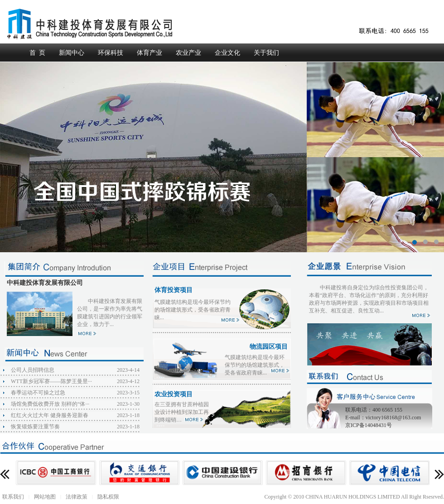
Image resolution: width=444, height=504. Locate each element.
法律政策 (77, 497)
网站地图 (45, 497)
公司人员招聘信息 (33, 370)
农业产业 (188, 53)
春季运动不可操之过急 (38, 393)
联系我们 (13, 497)
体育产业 (150, 53)
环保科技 (111, 53)
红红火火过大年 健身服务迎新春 (50, 415)
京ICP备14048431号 (369, 425)
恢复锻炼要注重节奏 (35, 427)
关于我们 (266, 53)
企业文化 (227, 53)
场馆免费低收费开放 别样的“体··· (50, 404)
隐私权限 (108, 497)
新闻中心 (72, 53)
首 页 (37, 53)
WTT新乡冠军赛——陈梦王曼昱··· (51, 381)
